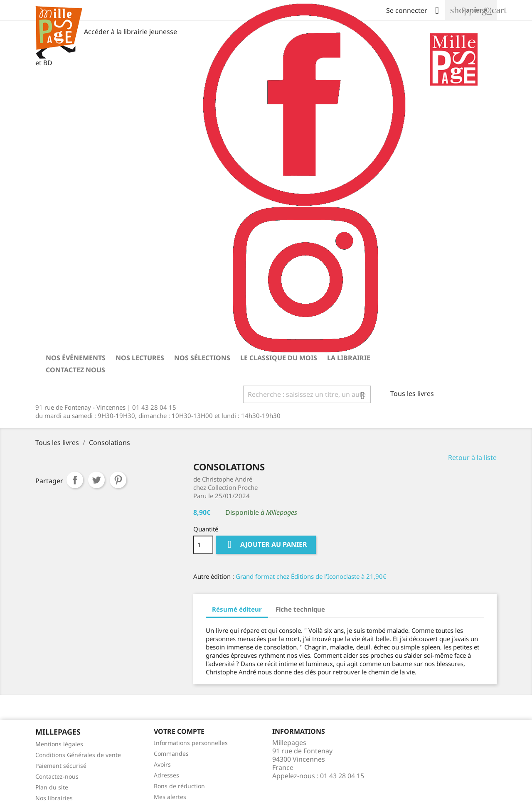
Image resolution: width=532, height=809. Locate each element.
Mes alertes (170, 797)
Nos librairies (54, 798)
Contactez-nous (57, 776)
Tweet (96, 480)
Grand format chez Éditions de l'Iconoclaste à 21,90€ (311, 576)
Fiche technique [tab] (300, 609)
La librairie (349, 358)
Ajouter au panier (266, 545)
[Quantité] (203, 545)
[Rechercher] (307, 394)
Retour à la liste (472, 457)
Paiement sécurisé (61, 766)
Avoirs (162, 764)
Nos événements (76, 358)
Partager (75, 480)
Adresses (166, 775)
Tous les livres (412, 393)
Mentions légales (59, 744)
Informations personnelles (191, 743)
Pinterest (118, 480)
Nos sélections (202, 358)
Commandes (171, 754)
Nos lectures (140, 358)
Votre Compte (179, 731)
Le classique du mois (279, 358)
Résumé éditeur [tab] (237, 609)
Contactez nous (75, 370)
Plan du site (52, 787)
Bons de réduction (179, 786)
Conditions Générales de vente (78, 755)
